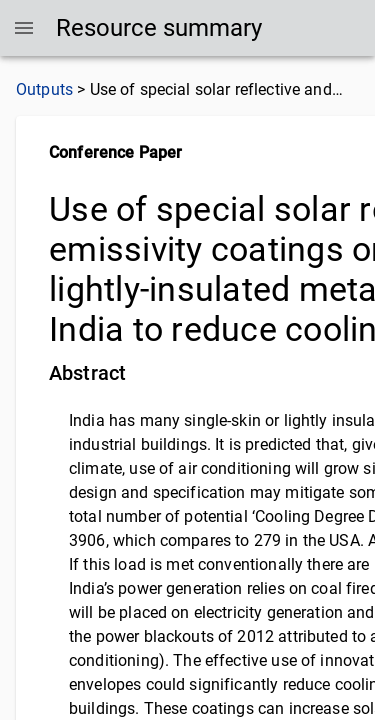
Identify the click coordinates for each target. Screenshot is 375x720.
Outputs (44, 89)
